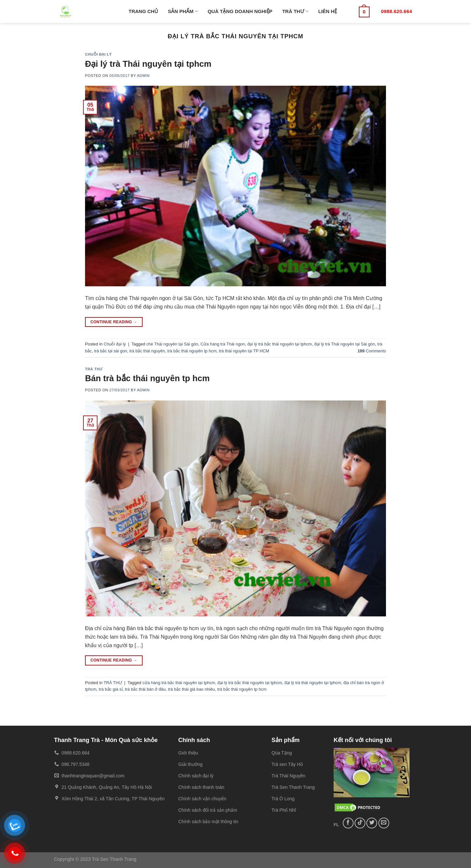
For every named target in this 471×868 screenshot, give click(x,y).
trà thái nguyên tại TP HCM (244, 351)
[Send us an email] (384, 823)
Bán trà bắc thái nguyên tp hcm (147, 378)
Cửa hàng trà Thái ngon (223, 344)
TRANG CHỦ (143, 11)
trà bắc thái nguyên (147, 351)
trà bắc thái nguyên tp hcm (192, 351)
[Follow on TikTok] (360, 823)
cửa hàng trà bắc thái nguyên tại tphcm (179, 683)
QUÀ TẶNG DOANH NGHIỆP (240, 11)
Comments (372, 351)
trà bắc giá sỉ (111, 689)
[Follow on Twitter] (372, 823)
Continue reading (114, 322)
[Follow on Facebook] (348, 823)
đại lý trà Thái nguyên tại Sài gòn (345, 344)
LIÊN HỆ (328, 11)
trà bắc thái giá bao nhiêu (191, 689)
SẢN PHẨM (183, 11)
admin (143, 76)
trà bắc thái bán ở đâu (145, 689)
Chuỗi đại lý (98, 54)
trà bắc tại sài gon (111, 351)
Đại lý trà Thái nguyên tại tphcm (148, 64)
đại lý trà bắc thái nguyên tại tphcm (279, 344)
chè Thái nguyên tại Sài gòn (172, 344)
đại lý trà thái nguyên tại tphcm (313, 683)
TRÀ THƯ (295, 11)
